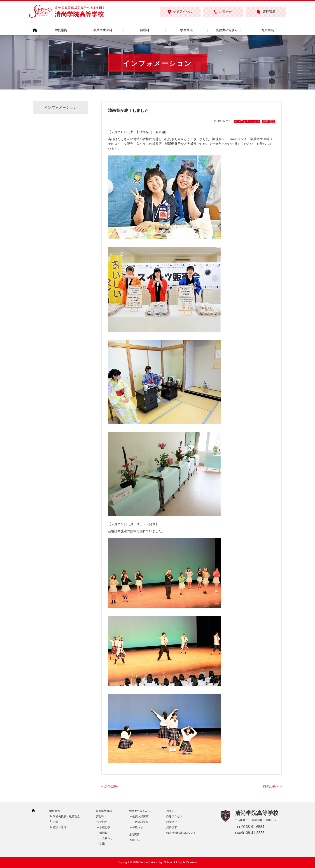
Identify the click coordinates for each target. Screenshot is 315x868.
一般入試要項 (140, 822)
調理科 (145, 30)
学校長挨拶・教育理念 (66, 816)
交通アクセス (180, 12)
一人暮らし (106, 838)
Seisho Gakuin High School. (156, 862)
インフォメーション (247, 121)
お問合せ (223, 12)
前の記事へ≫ (272, 786)
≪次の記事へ (111, 786)
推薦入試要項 (140, 816)
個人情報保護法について (181, 833)
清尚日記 (268, 121)
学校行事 (105, 827)
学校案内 (61, 30)
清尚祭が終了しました (128, 111)
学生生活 (187, 30)
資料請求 (266, 12)
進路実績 (268, 30)
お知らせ (172, 811)
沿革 (56, 822)
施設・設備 (60, 827)
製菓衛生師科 (103, 30)
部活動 (103, 833)
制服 (102, 844)
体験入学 (138, 827)
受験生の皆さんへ (228, 30)
